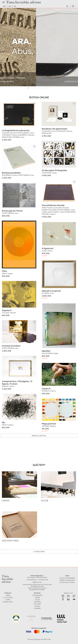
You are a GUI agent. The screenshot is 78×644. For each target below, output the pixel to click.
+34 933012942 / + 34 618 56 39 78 (37, 580)
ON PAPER (37, 608)
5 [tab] (43, 88)
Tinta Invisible (9, 576)
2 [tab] (32, 88)
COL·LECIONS (8, 597)
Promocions (8, 602)
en (10, 6)
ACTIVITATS (37, 604)
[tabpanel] (39, 47)
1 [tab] (28, 88)
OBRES (8, 595)
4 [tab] (39, 88)
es (15, 6)
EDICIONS (37, 602)
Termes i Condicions (67, 580)
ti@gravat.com (37, 582)
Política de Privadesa (67, 578)
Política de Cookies (67, 582)
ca (4, 6)
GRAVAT (37, 597)
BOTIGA (37, 606)
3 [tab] (35, 88)
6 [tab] (46, 88)
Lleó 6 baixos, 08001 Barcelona (37, 577)
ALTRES (8, 600)
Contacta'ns (39, 551)
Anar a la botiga (39, 436)
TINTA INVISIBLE (37, 595)
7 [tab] (50, 88)
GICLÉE (37, 600)
